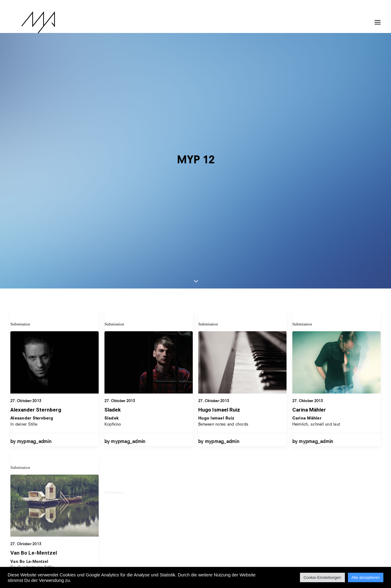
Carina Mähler (309, 231)
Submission (20, 140)
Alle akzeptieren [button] (366, 577)
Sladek (113, 226)
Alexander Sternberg (36, 226)
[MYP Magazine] (27, 22)
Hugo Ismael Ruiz (219, 226)
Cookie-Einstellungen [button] (322, 577)
